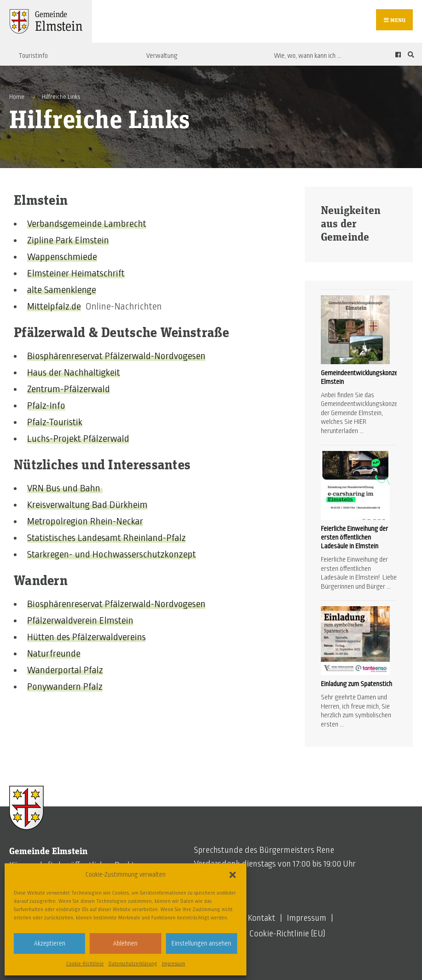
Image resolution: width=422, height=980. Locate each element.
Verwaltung (162, 56)
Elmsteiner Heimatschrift (76, 273)
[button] (233, 875)
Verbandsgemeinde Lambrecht (87, 224)
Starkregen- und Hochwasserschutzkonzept (111, 554)
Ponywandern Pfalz (65, 687)
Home (17, 97)
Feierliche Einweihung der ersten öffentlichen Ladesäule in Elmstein (354, 537)
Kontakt (262, 918)
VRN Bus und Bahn (65, 488)
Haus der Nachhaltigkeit (74, 372)
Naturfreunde (54, 653)
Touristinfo (33, 56)
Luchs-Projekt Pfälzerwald (78, 439)
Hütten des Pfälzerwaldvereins (86, 637)
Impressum (174, 963)
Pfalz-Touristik (55, 422)
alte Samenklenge (62, 290)
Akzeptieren (50, 943)
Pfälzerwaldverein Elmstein (80, 620)
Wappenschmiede (62, 257)
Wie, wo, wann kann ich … (308, 56)
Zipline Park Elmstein (68, 240)
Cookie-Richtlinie (85, 963)
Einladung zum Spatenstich (356, 684)
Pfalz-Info (46, 406)
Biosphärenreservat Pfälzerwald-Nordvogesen (116, 356)
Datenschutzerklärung (133, 963)
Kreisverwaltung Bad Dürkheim (87, 505)
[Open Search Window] (410, 54)
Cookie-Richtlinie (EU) (287, 934)
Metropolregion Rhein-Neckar (85, 521)
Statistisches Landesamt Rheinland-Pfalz (106, 538)
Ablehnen (125, 943)
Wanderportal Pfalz (65, 670)
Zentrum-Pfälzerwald (68, 389)
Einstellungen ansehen (201, 943)
